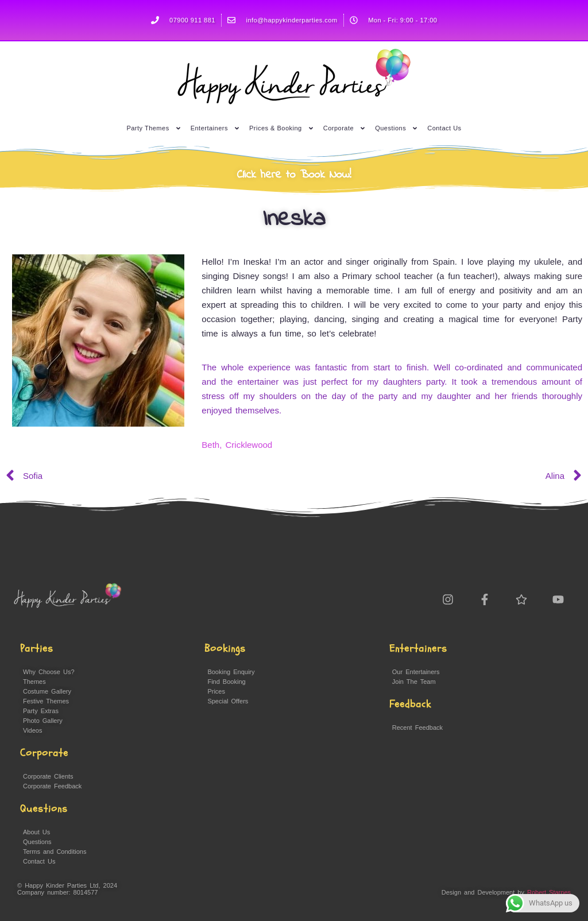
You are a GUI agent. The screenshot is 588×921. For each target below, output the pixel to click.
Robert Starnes (549, 892)
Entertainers (215, 124)
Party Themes (154, 124)
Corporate (345, 124)
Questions (396, 124)
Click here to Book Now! (294, 175)
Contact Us (444, 124)
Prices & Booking (282, 124)
